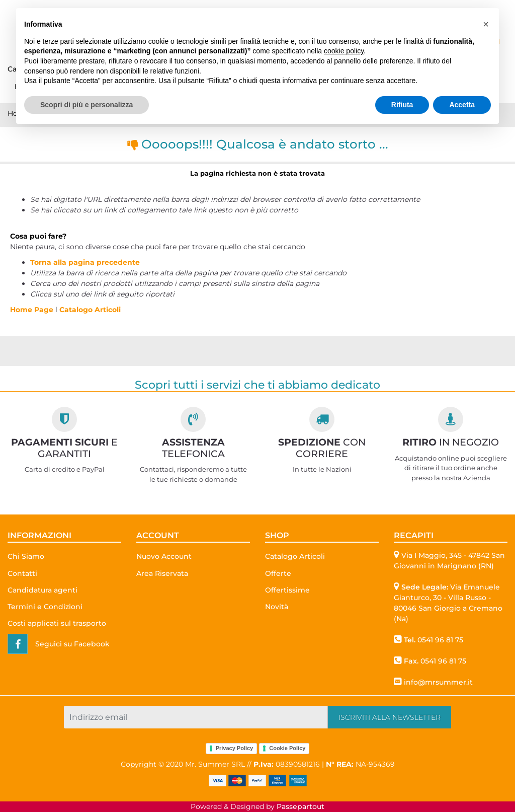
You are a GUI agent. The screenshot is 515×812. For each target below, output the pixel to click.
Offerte (278, 573)
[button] (390, 717)
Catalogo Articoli (90, 310)
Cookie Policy (287, 748)
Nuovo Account (164, 556)
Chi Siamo (26, 556)
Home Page (33, 310)
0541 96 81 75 (440, 640)
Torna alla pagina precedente (85, 262)
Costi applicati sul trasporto (57, 623)
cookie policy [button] (344, 51)
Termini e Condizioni (45, 607)
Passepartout (301, 806)
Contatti (22, 573)
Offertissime (287, 590)
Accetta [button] (462, 105)
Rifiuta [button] (402, 105)
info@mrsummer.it (438, 682)
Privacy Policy (235, 748)
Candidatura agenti (42, 590)
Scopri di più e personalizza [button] (87, 105)
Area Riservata (162, 573)
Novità (277, 607)
